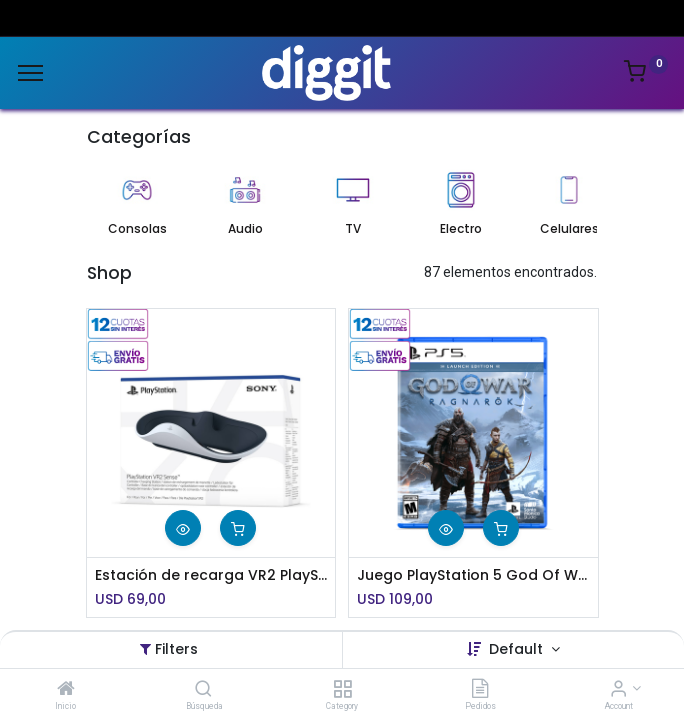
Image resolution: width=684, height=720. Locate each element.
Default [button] (518, 649)
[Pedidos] (480, 690)
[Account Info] (618, 690)
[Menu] (30, 73)
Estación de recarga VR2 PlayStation (211, 575)
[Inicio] (66, 690)
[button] (183, 528)
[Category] (342, 690)
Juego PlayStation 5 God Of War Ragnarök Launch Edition (473, 575)
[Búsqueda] (203, 690)
